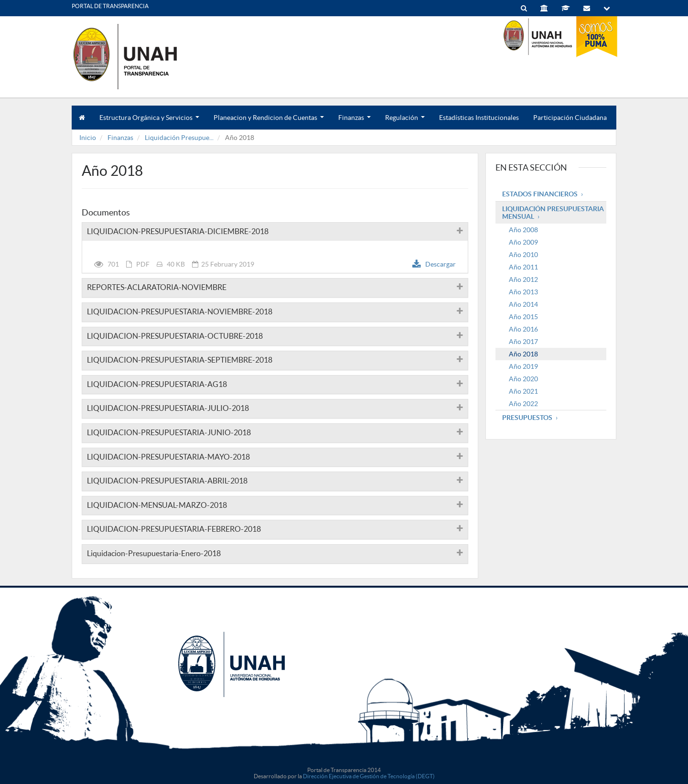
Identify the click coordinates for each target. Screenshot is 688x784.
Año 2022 (523, 404)
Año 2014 (523, 304)
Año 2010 (523, 255)
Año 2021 (523, 391)
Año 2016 (523, 329)
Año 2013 (523, 292)
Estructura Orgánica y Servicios (149, 122)
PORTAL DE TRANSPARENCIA (110, 6)
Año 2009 (523, 242)
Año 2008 (523, 230)
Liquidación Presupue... (179, 138)
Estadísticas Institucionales (479, 118)
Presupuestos (527, 418)
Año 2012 (523, 279)
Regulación (405, 122)
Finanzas (355, 122)
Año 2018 (523, 354)
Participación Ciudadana (570, 118)
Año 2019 (523, 366)
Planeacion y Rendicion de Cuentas (269, 122)
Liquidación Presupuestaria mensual (553, 213)
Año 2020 (523, 379)
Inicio (88, 138)
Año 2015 (523, 317)
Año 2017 (523, 342)
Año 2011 (523, 267)
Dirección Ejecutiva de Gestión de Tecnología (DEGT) (369, 776)
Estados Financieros (540, 194)
